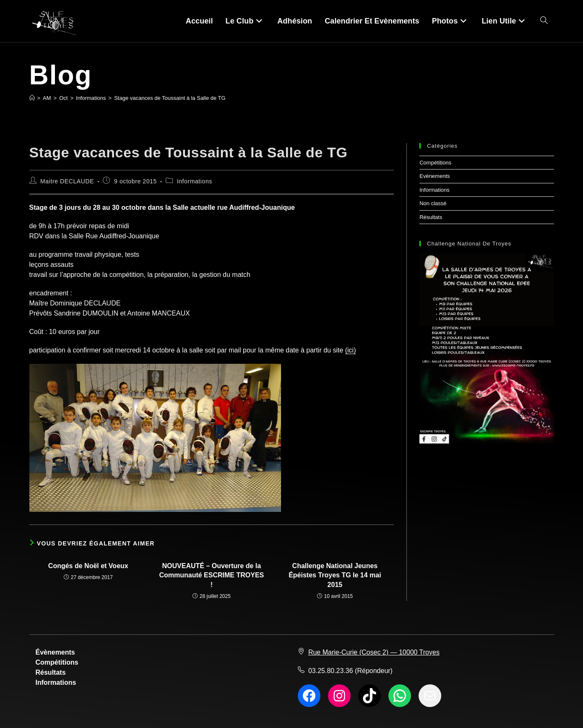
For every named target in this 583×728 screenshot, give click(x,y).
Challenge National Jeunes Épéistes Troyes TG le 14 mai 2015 (335, 575)
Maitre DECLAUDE (67, 181)
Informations (195, 181)
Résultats (431, 217)
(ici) (351, 350)
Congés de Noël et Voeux (88, 566)
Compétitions (435, 163)
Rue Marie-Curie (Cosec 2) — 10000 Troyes (374, 652)
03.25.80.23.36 (331, 671)
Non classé (433, 203)
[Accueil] (32, 98)
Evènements (435, 176)
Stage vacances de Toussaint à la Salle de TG (170, 98)
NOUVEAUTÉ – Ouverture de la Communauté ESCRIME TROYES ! (211, 575)
